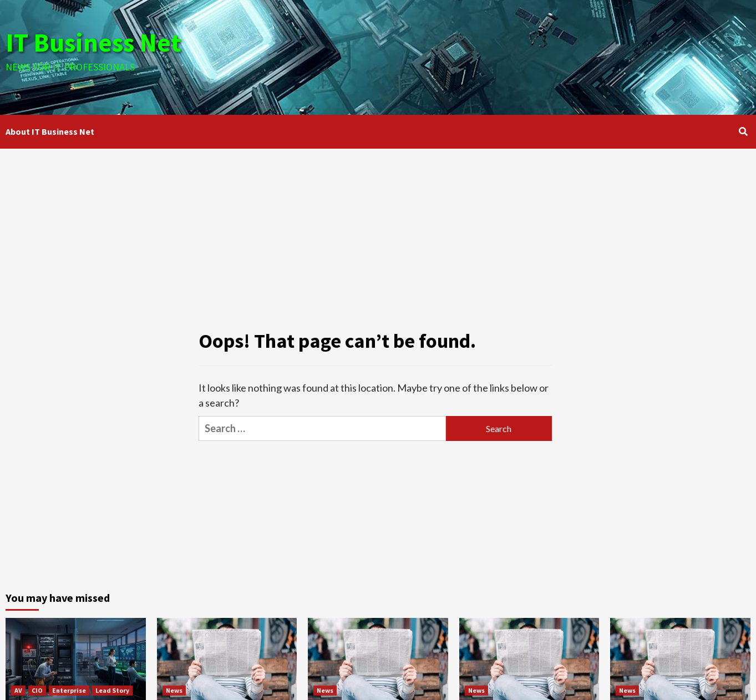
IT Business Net (95, 42)
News (174, 690)
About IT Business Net (50, 131)
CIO (37, 690)
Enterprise (69, 690)
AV (18, 690)
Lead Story (112, 690)
